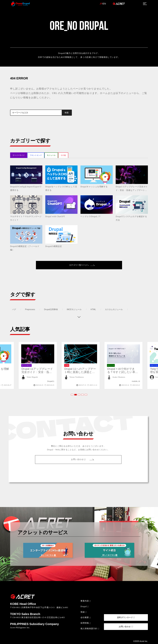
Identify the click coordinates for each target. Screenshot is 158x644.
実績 (83, 612)
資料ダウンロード (125, 617)
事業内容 (85, 601)
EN (104, 4)
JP (101, 4)
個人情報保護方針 (89, 629)
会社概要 (85, 617)
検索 (67, 113)
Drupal (84, 606)
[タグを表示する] (79, 317)
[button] (72, 395)
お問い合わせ (77, 459)
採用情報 (85, 623)
